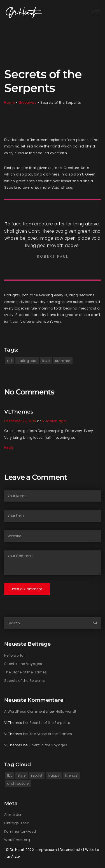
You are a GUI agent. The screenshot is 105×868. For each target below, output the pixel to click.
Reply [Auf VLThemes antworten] (9, 447)
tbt (9, 775)
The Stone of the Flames (25, 672)
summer (63, 361)
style (22, 775)
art (10, 361)
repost (37, 775)
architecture (18, 783)
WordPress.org (17, 840)
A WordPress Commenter (26, 711)
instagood (27, 361)
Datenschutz (71, 850)
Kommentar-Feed (20, 831)
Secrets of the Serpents (25, 681)
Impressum (47, 850)
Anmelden (13, 815)
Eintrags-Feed (17, 823)
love (46, 361)
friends (71, 775)
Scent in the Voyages (23, 664)
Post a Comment (27, 589)
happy (54, 775)
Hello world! (14, 655)
